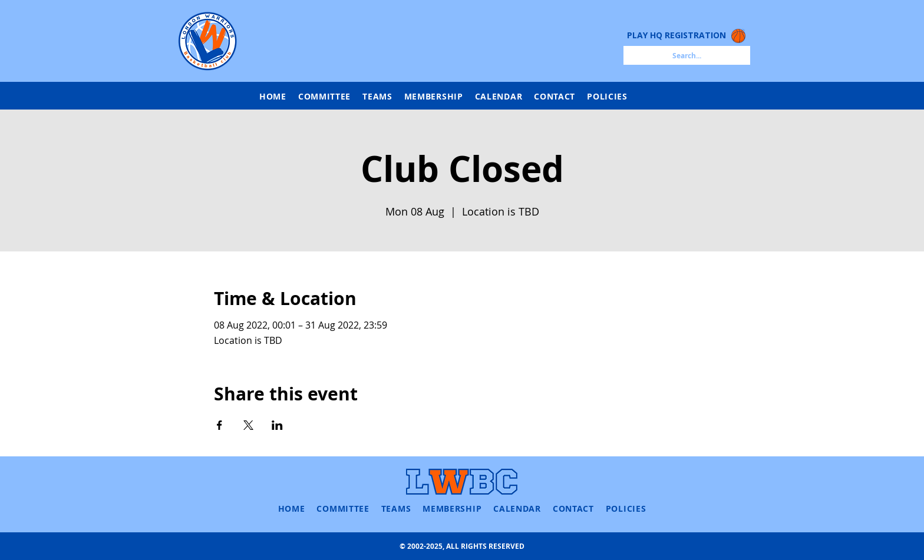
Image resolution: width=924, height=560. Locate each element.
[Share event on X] (248, 425)
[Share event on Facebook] (220, 425)
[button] (377, 96)
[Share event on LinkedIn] (277, 425)
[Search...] (687, 55)
